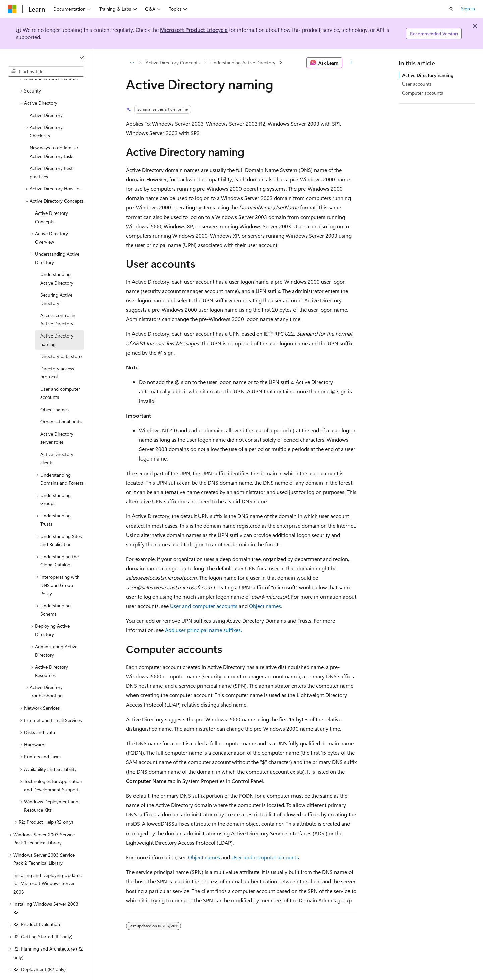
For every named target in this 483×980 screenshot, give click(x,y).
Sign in (468, 9)
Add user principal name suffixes (203, 630)
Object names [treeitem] (55, 391)
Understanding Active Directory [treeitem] (57, 260)
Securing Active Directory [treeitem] (56, 281)
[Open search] (451, 9)
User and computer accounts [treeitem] (60, 375)
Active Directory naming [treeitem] (57, 321)
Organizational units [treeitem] (61, 403)
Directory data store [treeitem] (61, 338)
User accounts (417, 84)
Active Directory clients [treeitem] (57, 440)
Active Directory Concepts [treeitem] (51, 199)
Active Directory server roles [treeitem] (57, 420)
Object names (265, 606)
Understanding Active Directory (243, 63)
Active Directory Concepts (173, 63)
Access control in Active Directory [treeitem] (58, 301)
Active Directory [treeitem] (46, 97)
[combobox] (46, 72)
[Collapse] (82, 58)
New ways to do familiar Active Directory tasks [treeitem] (54, 133)
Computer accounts (423, 93)
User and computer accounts (204, 606)
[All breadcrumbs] (132, 63)
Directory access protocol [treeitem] (57, 354)
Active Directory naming (428, 75)
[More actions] (351, 63)
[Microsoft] (12, 9)
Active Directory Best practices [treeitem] (51, 154)
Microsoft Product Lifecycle (194, 30)
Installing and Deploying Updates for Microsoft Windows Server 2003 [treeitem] (47, 865)
